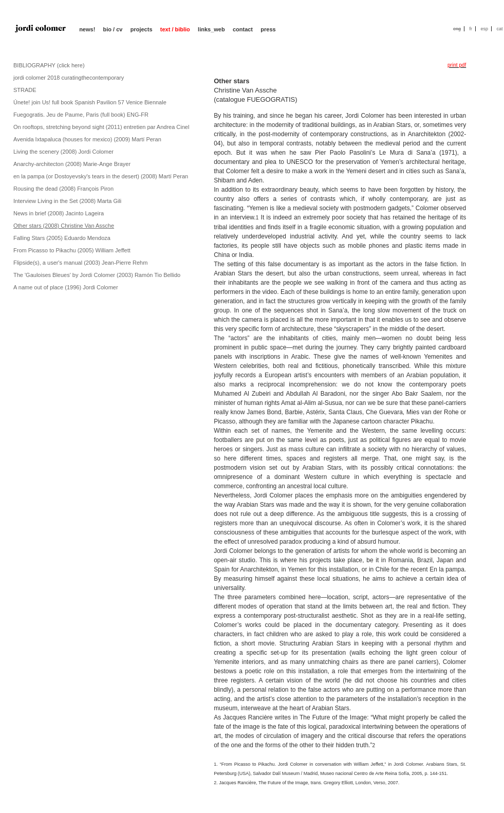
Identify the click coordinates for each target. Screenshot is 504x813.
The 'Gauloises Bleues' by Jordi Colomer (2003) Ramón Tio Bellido (97, 275)
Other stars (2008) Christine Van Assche (64, 226)
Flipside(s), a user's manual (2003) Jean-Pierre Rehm (80, 263)
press (268, 29)
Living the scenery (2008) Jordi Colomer (63, 152)
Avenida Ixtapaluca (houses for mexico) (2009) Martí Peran (87, 139)
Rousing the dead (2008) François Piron (63, 189)
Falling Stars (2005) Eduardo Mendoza (62, 238)
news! (87, 29)
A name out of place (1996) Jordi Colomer (66, 287)
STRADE (25, 90)
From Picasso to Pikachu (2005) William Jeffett (72, 250)
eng (457, 29)
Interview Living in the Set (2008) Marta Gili (67, 201)
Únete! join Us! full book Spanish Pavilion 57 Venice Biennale (90, 102)
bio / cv (113, 29)
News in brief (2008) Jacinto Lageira (59, 213)
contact (243, 29)
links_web (211, 29)
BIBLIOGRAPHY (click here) (49, 65)
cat (499, 29)
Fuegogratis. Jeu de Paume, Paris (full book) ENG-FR (81, 115)
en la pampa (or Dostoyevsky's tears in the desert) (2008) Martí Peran (101, 176)
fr (471, 29)
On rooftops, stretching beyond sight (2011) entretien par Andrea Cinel (101, 127)
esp (484, 29)
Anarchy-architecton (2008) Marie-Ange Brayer (72, 164)
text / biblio (175, 29)
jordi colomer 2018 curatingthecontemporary (69, 78)
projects (142, 29)
